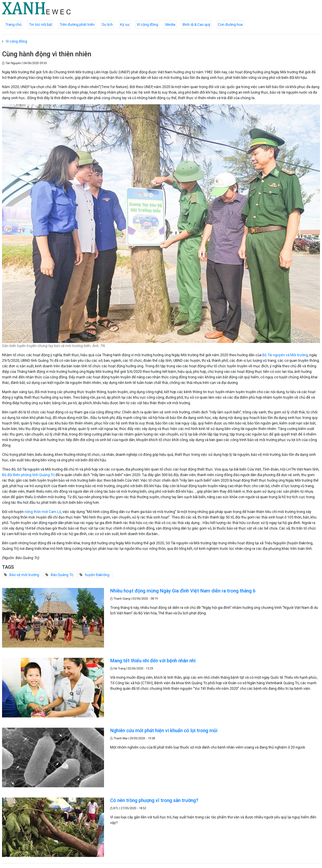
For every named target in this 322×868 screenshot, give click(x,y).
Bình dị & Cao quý (197, 24)
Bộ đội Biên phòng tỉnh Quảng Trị (28, 475)
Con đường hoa (230, 24)
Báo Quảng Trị (62, 575)
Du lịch (107, 24)
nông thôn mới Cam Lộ (43, 512)
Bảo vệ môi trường (24, 575)
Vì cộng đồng (147, 24)
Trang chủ (13, 24)
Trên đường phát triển (77, 24)
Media (170, 24)
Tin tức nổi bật (41, 24)
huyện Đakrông (97, 575)
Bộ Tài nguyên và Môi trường (285, 355)
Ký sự (125, 24)
